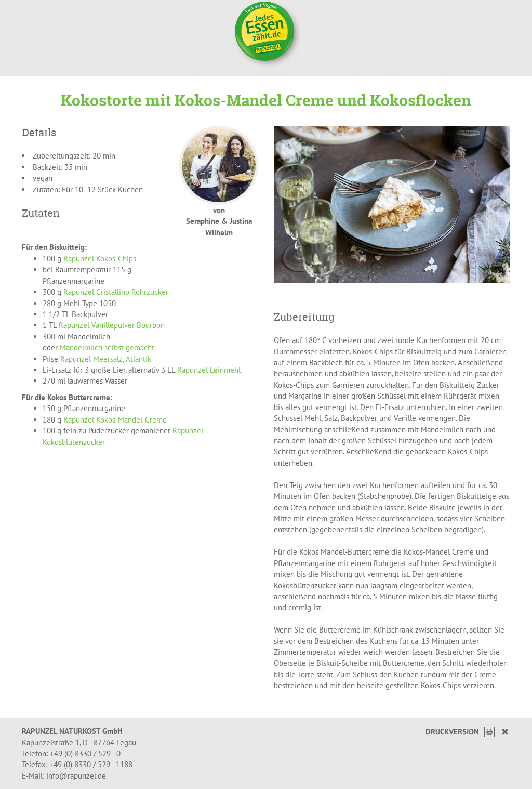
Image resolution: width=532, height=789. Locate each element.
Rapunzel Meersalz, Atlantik (106, 359)
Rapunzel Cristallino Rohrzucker (116, 292)
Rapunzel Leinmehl (209, 370)
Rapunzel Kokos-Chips (100, 259)
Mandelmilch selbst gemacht (107, 347)
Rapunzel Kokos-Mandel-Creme (115, 420)
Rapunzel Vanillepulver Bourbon (112, 325)
